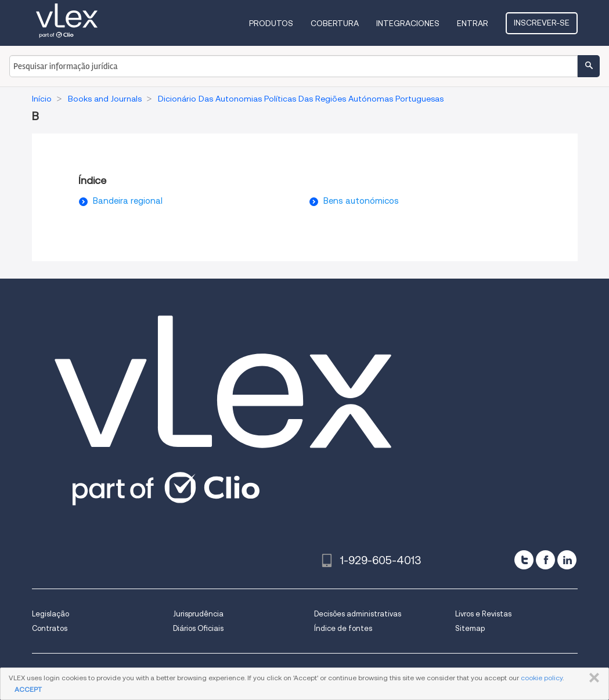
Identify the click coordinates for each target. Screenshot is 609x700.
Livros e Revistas (483, 614)
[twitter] (524, 560)
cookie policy (542, 678)
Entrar (473, 23)
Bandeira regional (128, 201)
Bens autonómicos (361, 201)
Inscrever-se (542, 23)
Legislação (51, 614)
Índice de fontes (343, 628)
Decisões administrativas (358, 614)
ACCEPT (28, 689)
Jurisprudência (198, 614)
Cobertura (335, 23)
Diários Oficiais (198, 628)
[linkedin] (567, 560)
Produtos (271, 23)
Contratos (50, 628)
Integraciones (408, 23)
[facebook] (545, 560)
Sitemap (470, 628)
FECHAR (592, 678)
